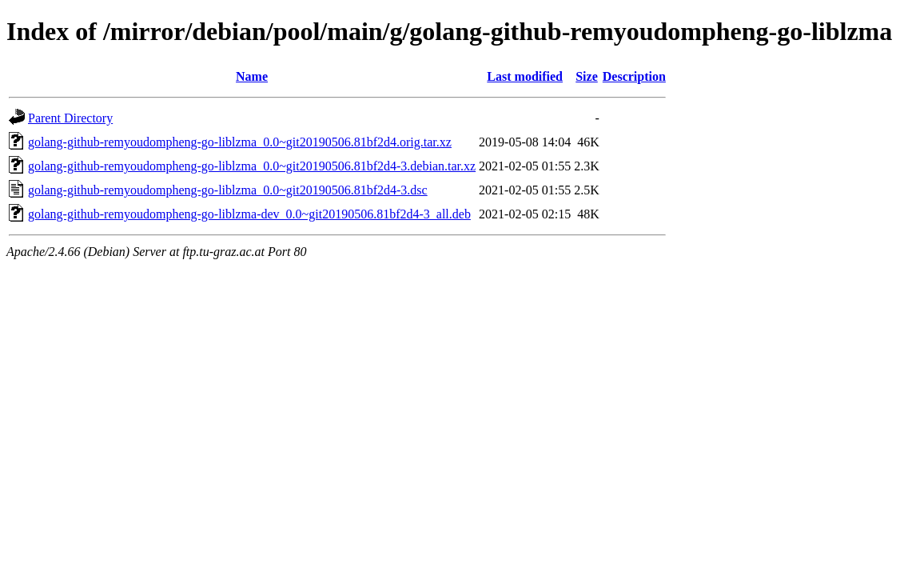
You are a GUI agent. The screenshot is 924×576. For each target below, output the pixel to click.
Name (252, 76)
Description (634, 76)
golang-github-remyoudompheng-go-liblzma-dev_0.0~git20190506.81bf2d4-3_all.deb (249, 214)
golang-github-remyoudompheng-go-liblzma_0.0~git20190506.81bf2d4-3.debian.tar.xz (252, 166)
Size (587, 76)
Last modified (525, 76)
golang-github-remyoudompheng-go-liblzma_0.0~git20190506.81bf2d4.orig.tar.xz (240, 142)
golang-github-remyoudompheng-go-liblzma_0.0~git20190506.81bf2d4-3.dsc (228, 190)
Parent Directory (70, 118)
